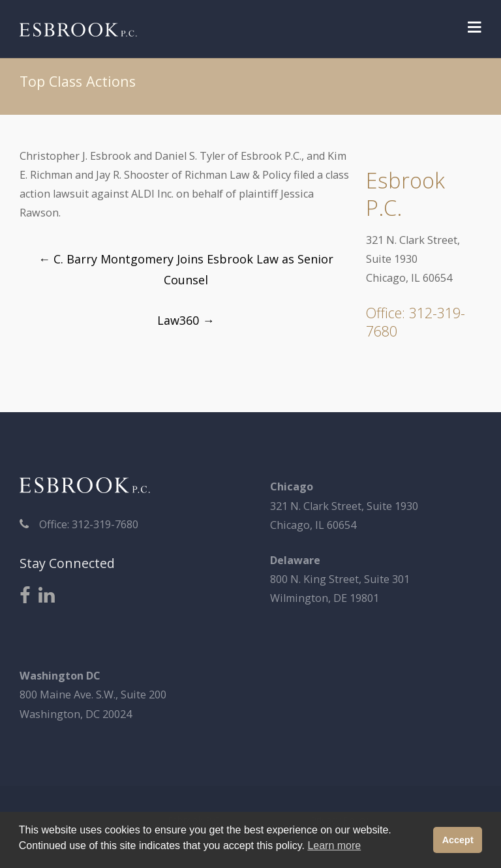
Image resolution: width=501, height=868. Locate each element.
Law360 (186, 320)
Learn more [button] (334, 846)
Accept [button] (458, 840)
